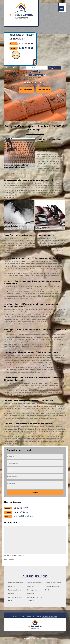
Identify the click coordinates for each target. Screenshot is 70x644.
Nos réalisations (26, 90)
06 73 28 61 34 (26, 48)
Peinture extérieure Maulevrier (15, 592)
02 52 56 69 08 (26, 43)
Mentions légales (49, 617)
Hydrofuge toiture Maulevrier (32, 592)
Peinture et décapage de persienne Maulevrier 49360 (53, 586)
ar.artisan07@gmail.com (23, 516)
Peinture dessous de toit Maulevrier (35, 584)
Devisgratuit (16, 55)
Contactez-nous (44, 90)
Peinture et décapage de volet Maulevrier (35, 599)
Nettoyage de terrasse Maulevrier (16, 599)
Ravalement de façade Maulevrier (16, 584)
